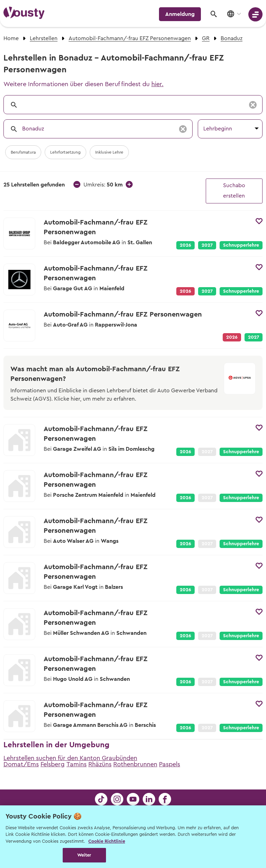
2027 (207, 245)
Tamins (77, 764)
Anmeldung (180, 14)
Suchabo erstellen (234, 191)
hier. (157, 84)
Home (11, 38)
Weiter (84, 855)
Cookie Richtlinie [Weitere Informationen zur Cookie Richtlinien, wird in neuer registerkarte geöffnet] (107, 841)
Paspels (170, 764)
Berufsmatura (23, 152)
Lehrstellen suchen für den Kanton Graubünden (70, 758)
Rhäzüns (100, 764)
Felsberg (53, 764)
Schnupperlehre (241, 245)
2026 (185, 245)
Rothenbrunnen (135, 764)
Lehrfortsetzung (65, 152)
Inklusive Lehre (109, 152)
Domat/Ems (21, 764)
